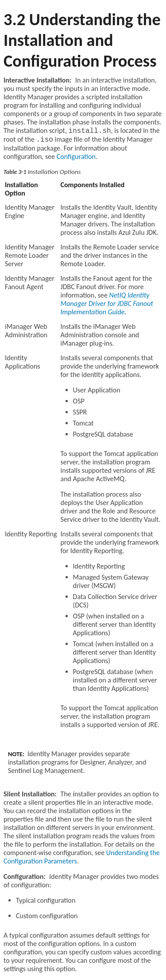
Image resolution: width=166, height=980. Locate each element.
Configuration (76, 156)
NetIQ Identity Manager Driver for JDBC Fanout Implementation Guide (107, 303)
